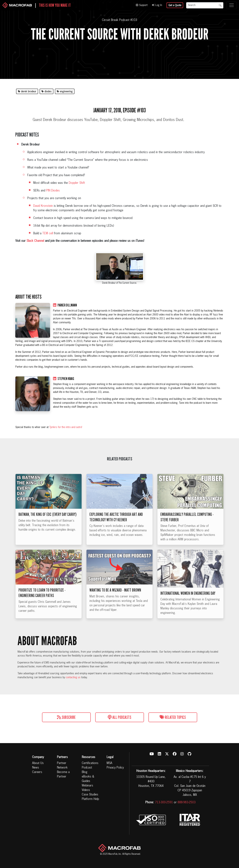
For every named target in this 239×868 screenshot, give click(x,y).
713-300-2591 (164, 803)
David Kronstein (43, 206)
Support (142, 5)
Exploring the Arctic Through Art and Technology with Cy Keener (116, 526)
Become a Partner (63, 775)
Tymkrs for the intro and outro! (66, 427)
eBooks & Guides (88, 779)
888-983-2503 (187, 803)
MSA (109, 763)
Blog (85, 772)
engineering (65, 92)
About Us (38, 763)
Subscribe (66, 717)
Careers (37, 772)
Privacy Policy (115, 768)
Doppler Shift (77, 183)
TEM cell (48, 234)
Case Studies (90, 795)
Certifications (90, 763)
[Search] (202, 5)
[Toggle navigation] (232, 5)
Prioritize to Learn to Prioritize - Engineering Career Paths (42, 602)
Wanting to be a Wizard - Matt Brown (115, 599)
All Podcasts (119, 717)
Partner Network (62, 766)
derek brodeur (27, 92)
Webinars (87, 786)
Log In (157, 5)
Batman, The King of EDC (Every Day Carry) (48, 523)
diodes (46, 92)
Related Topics (173, 717)
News (36, 768)
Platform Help (90, 799)
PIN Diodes (53, 191)
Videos (86, 790)
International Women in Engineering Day (188, 602)
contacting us (73, 677)
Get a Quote (175, 5)
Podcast (87, 768)
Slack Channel (35, 241)
